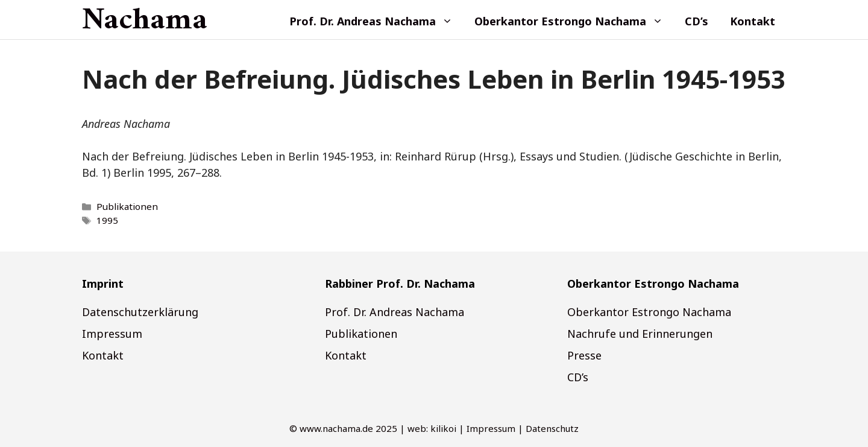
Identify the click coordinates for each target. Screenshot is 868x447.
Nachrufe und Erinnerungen (640, 334)
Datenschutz (552, 428)
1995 (107, 220)
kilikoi (443, 428)
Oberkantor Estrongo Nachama (574, 21)
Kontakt (753, 21)
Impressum (112, 334)
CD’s (697, 21)
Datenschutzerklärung (140, 312)
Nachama (145, 21)
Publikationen (127, 206)
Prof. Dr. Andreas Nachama (376, 21)
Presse (584, 355)
